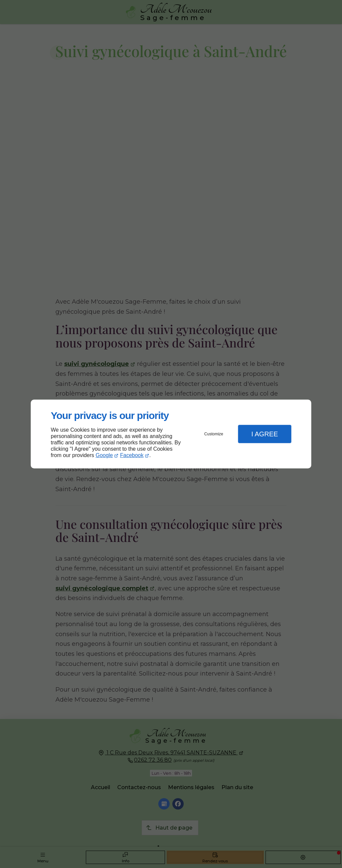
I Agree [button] (265, 434)
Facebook (132, 455)
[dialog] (171, 434)
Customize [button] (214, 434)
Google (104, 455)
